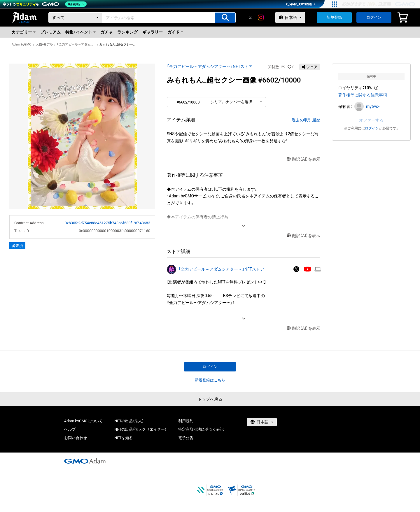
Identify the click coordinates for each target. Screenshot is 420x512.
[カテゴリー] (75, 18)
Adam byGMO (22, 44)
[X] (250, 17)
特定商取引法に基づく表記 (201, 429)
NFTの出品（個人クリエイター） (140, 429)
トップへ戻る (210, 399)
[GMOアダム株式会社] (85, 461)
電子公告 (186, 438)
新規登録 (334, 17)
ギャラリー (153, 32)
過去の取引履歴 (306, 120)
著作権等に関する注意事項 (363, 95)
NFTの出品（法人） (129, 421)
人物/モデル (44, 44)
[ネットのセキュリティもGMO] (45, 4)
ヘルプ (70, 429)
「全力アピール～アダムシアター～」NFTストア (76, 44)
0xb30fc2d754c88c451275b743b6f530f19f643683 (107, 223)
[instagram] (261, 17)
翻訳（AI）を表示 (303, 159)
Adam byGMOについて (83, 421)
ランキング (127, 32)
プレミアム (50, 32)
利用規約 (186, 421)
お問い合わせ (76, 438)
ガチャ (106, 32)
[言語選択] (290, 17)
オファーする (371, 120)
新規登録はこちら (210, 380)
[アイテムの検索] (225, 18)
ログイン (374, 17)
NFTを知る (124, 438)
